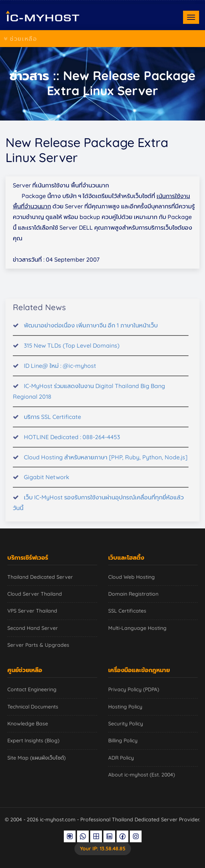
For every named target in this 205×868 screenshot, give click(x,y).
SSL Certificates (127, 611)
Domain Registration (133, 594)
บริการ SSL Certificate (52, 421)
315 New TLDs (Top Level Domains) (72, 350)
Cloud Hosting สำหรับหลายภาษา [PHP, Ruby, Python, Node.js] (106, 462)
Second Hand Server (33, 628)
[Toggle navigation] (191, 17)
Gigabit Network (47, 482)
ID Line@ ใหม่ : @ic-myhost (60, 370)
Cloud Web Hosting (131, 577)
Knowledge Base (28, 724)
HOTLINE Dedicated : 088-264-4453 (72, 441)
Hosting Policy (125, 707)
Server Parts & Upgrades (38, 645)
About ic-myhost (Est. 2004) (142, 775)
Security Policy (126, 724)
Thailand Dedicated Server (40, 577)
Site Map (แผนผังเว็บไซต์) (36, 758)
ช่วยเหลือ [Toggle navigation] (20, 39)
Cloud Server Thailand (35, 594)
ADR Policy (121, 758)
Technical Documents (33, 707)
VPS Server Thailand (32, 611)
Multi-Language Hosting (137, 628)
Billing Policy (123, 740)
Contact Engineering (32, 689)
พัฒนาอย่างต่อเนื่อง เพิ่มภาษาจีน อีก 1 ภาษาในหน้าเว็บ (91, 330)
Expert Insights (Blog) (33, 740)
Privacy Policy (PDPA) (134, 689)
